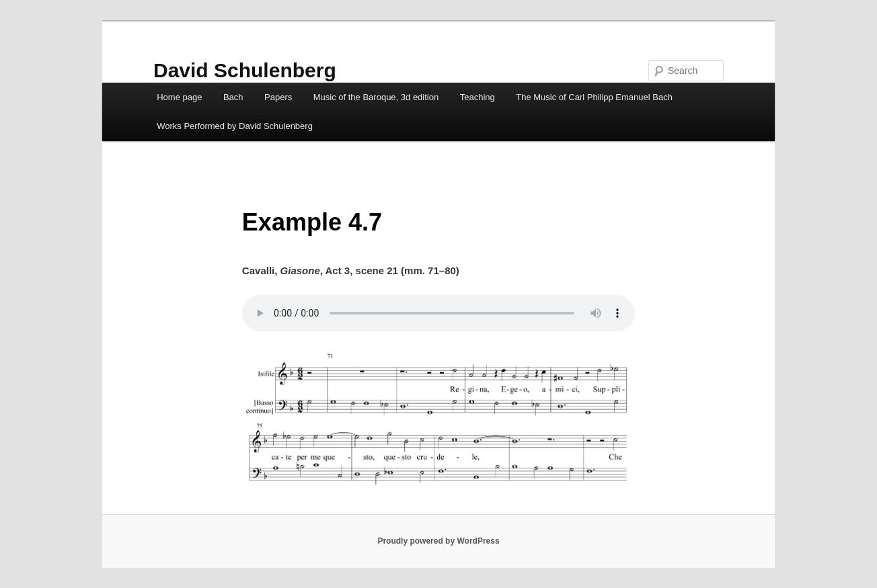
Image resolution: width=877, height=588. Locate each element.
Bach (233, 97)
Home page (179, 97)
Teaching (478, 97)
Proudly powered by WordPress (438, 541)
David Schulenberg (245, 70)
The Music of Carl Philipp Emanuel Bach (594, 97)
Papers (278, 97)
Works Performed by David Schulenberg (235, 126)
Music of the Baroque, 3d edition (376, 97)
